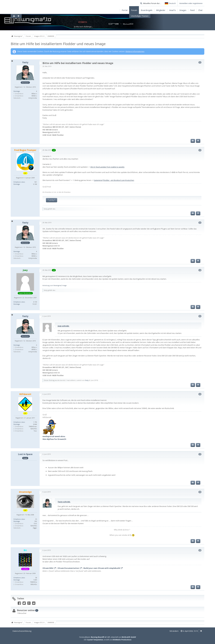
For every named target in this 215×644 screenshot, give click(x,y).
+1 (54, 150)
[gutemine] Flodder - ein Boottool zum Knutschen (114, 180)
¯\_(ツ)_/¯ (52, 200)
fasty (87, 380)
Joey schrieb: (64, 326)
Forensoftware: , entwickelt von (108, 637)
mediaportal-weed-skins (54, 436)
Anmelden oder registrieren (191, 3)
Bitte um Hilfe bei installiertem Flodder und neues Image (58, 44)
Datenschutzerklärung (22, 631)
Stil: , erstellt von (108, 640)
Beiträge (17, 91)
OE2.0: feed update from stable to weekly (107, 167)
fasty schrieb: (64, 502)
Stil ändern (174, 631)
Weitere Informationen (135, 51)
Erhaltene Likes (19, 182)
